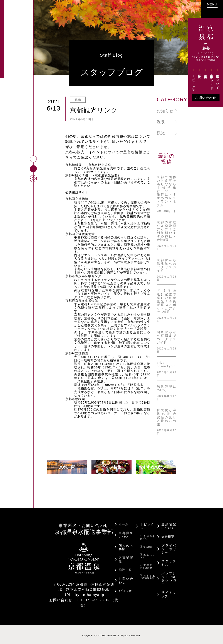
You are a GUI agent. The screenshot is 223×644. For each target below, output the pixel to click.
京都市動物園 (75, 399)
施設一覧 (198, 78)
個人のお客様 (126, 545)
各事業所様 (204, 78)
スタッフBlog (169, 560)
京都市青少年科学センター (85, 276)
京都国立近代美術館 (80, 234)
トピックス (192, 87)
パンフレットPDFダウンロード (169, 576)
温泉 (161, 122)
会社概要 (168, 534)
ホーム (124, 522)
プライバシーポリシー (169, 546)
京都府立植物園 (77, 353)
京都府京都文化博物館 (82, 301)
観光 (161, 133)
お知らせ (165, 111)
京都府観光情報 (77, 175)
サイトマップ (169, 592)
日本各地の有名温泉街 (147, 574)
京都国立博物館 (77, 199)
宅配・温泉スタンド (210, 86)
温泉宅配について (169, 523)
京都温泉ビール (147, 535)
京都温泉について (216, 86)
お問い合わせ (204, 105)
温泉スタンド (147, 553)
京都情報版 (73, 165)
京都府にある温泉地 (147, 564)
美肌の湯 (146, 544)
